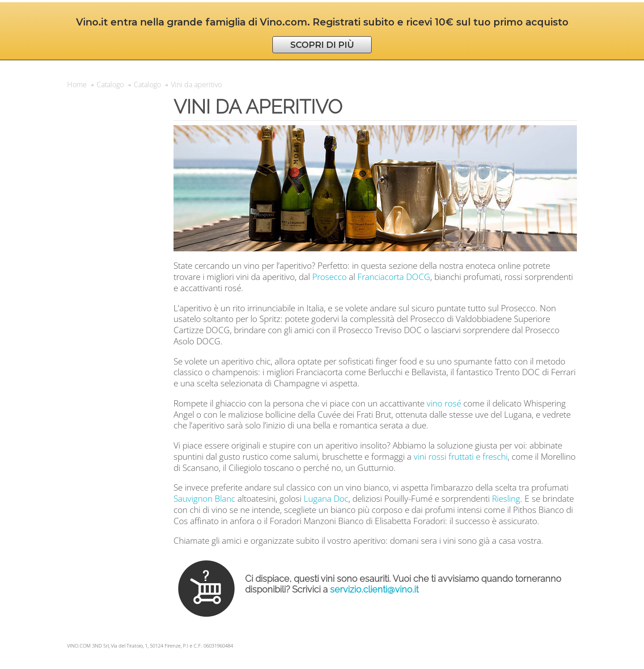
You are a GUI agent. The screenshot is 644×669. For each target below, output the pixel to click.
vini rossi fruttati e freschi (461, 456)
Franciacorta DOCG (394, 277)
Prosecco (329, 277)
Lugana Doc (326, 498)
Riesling (506, 498)
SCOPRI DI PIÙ (322, 45)
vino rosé (444, 403)
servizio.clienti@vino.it (374, 589)
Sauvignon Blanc (204, 498)
